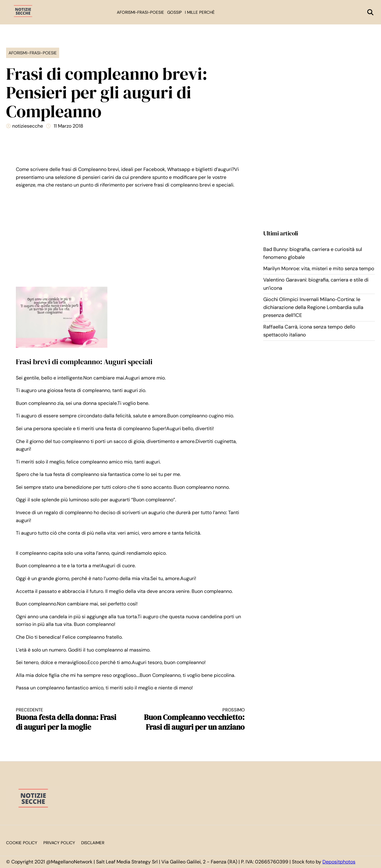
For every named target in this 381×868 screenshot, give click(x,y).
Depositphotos (339, 862)
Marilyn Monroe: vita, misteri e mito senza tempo (319, 269)
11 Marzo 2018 (68, 126)
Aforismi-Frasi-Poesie (140, 12)
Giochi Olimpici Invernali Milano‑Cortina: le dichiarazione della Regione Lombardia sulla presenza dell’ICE (313, 307)
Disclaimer (93, 843)
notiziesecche (28, 126)
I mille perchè (200, 12)
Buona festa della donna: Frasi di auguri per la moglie (67, 719)
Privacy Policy (59, 843)
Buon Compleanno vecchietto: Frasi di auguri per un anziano (193, 719)
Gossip (174, 12)
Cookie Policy (22, 843)
